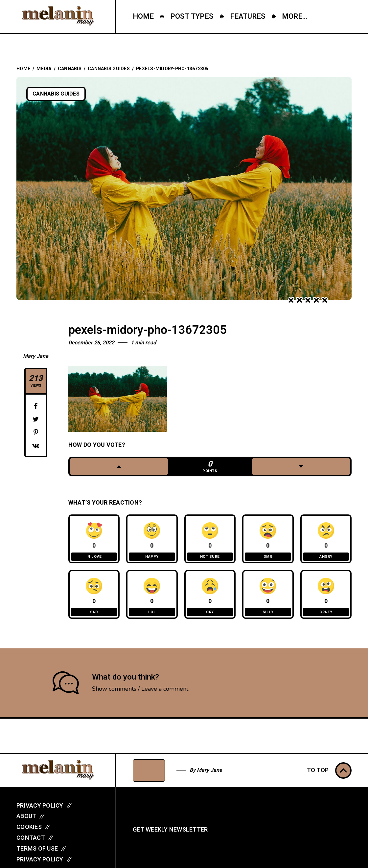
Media (44, 69)
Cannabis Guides (109, 69)
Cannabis (70, 69)
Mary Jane (36, 356)
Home (23, 69)
